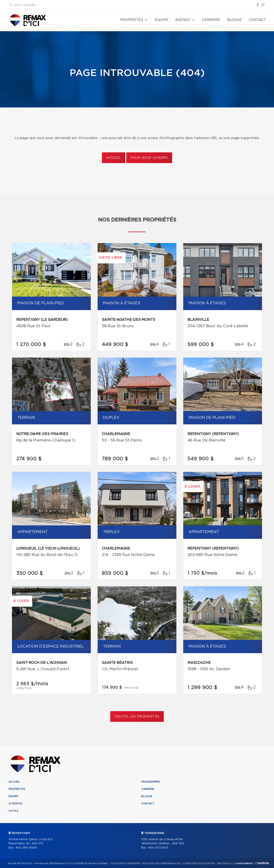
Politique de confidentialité (161, 864)
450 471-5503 (158, 848)
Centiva (262, 863)
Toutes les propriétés (137, 717)
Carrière (211, 20)
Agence (183, 20)
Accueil (114, 158)
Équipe (162, 20)
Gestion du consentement (235, 864)
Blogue (235, 20)
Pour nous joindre (149, 158)
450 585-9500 (26, 848)
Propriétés (132, 20)
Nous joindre (25, 5)
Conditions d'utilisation (199, 864)
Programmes (151, 782)
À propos (16, 804)
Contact (257, 20)
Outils (13, 811)
